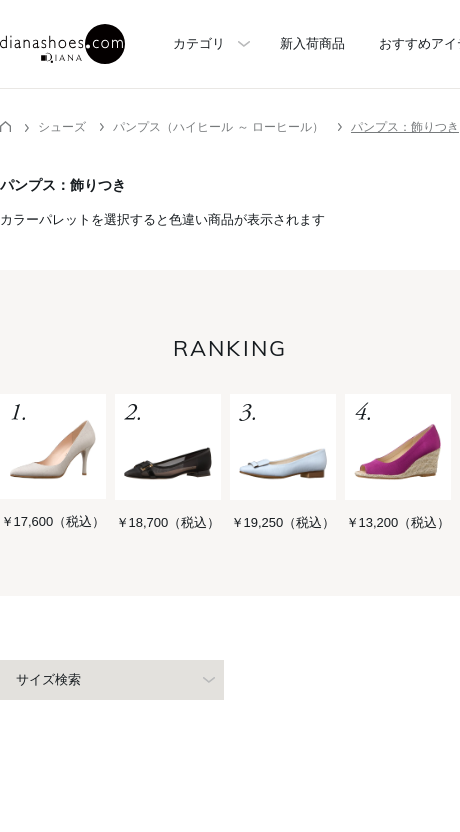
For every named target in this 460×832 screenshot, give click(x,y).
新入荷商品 (312, 43)
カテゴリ (199, 43)
